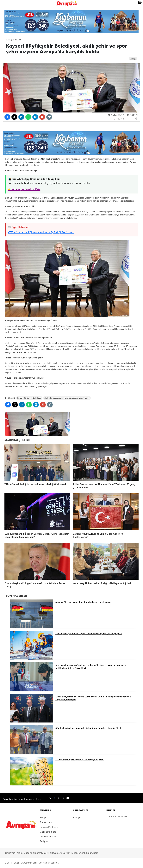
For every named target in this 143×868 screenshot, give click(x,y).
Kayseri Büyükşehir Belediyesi (30, 398)
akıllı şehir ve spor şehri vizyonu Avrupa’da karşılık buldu (70, 398)
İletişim (44, 842)
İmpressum (46, 823)
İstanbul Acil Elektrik (116, 817)
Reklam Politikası (49, 827)
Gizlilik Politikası (48, 832)
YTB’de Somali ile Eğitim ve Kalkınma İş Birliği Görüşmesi (41, 232)
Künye (43, 818)
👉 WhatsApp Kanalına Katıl (24, 189)
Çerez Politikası (48, 837)
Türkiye (133, 58)
